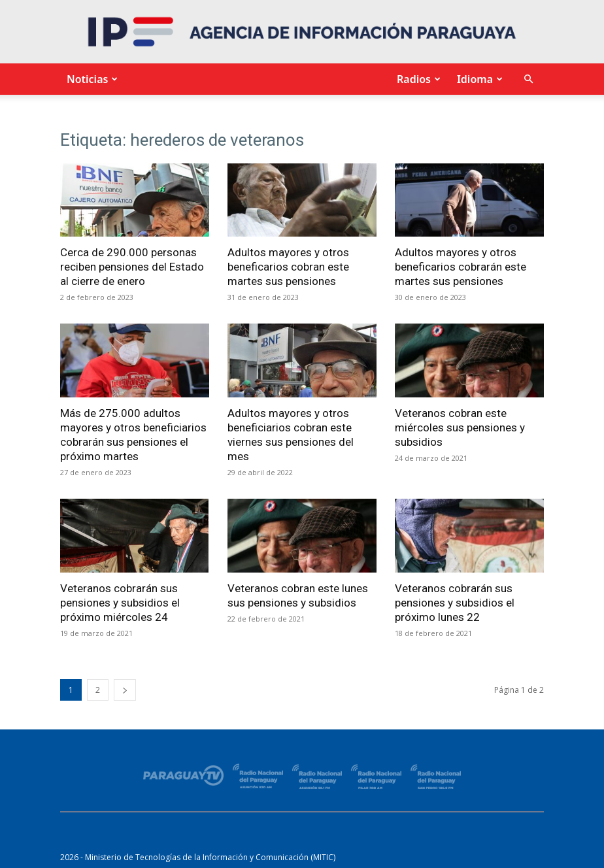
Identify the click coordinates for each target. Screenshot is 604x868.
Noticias (91, 79)
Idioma (478, 79)
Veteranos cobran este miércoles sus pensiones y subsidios (460, 427)
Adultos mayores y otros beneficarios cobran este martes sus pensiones (288, 267)
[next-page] (125, 690)
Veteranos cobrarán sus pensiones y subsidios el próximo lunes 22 (455, 603)
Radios (417, 79)
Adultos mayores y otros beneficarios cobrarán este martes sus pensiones (461, 267)
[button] (528, 79)
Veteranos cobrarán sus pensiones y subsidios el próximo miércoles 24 (120, 603)
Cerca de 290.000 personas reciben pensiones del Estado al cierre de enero (132, 267)
